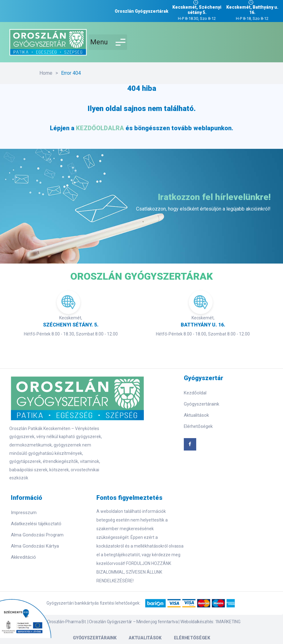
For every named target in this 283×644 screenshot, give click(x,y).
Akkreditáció (23, 557)
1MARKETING (228, 622)
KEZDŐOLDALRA (100, 128)
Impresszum (24, 513)
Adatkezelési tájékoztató (36, 524)
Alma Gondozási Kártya (35, 546)
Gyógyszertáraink (201, 404)
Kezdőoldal (195, 393)
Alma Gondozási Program (37, 535)
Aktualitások (196, 415)
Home (46, 73)
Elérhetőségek (198, 426)
